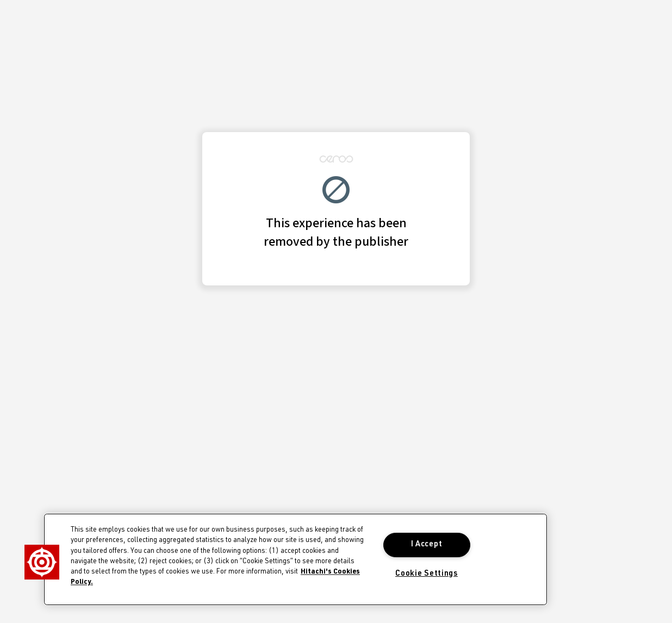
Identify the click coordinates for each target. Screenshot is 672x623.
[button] (42, 562)
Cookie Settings (427, 574)
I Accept (427, 545)
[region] (295, 559)
